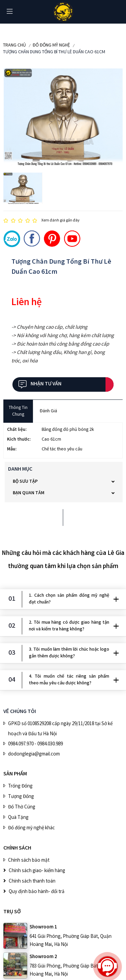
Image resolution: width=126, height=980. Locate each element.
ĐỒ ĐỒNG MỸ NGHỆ (51, 46)
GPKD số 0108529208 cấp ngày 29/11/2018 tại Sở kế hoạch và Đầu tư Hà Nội (60, 729)
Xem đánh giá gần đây (60, 221)
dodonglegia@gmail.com (34, 754)
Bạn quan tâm (29, 493)
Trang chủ (14, 46)
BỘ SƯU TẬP (25, 482)
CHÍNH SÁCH (17, 848)
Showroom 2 (43, 957)
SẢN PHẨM (15, 774)
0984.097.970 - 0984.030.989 (35, 744)
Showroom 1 (43, 927)
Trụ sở (12, 912)
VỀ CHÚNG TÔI (20, 712)
